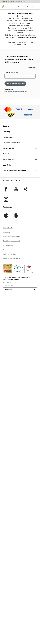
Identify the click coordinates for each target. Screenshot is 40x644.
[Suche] (19, 6)
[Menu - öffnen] (37, 6)
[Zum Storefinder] (23, 6)
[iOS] (6, 217)
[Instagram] (6, 201)
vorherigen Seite (26, 28)
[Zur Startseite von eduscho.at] (3, 6)
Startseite (29, 30)
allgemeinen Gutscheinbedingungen (16, 91)
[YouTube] (16, 190)
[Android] (16, 217)
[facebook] (6, 190)
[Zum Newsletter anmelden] (15, 84)
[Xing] (26, 190)
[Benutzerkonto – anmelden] (28, 6)
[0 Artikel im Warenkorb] (32, 6)
